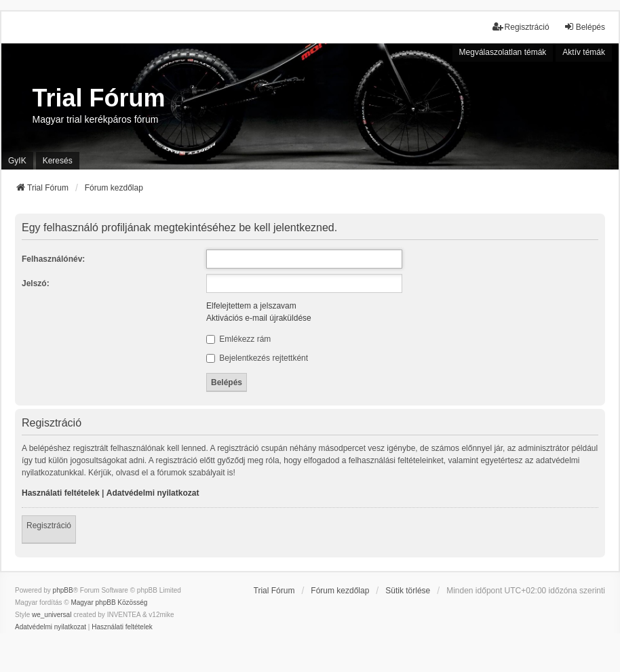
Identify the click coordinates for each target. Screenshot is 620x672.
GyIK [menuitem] (17, 161)
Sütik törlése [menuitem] (408, 591)
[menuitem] (51, 627)
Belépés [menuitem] (584, 27)
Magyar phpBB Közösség (109, 602)
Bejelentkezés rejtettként (257, 358)
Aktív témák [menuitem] (584, 52)
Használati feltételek (61, 493)
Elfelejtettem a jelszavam (251, 306)
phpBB (63, 590)
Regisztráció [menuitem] (521, 27)
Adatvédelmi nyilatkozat (153, 493)
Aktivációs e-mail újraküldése (259, 318)
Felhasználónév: (53, 259)
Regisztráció (49, 526)
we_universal (52, 615)
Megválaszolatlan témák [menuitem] (503, 52)
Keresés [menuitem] (58, 161)
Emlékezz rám (238, 339)
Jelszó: (36, 283)
